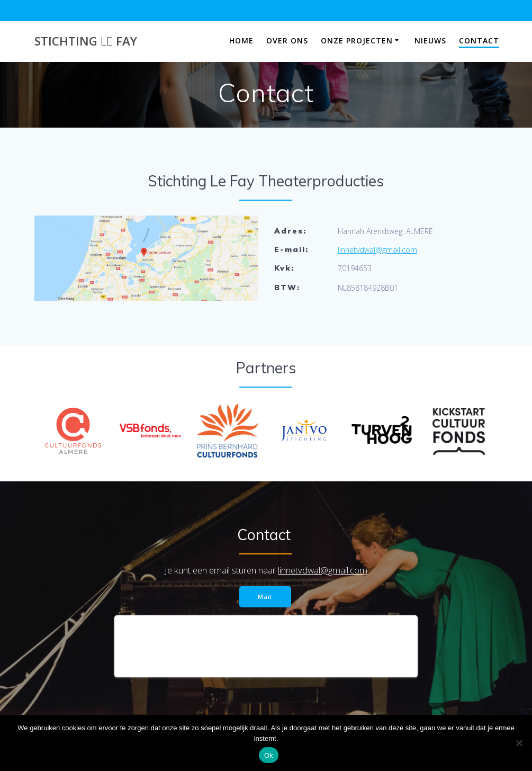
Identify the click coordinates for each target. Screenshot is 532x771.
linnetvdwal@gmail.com (377, 250)
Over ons (287, 41)
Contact (479, 41)
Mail (265, 596)
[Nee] (519, 743)
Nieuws (430, 41)
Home (241, 41)
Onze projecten (357, 41)
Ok (269, 755)
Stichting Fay (86, 41)
